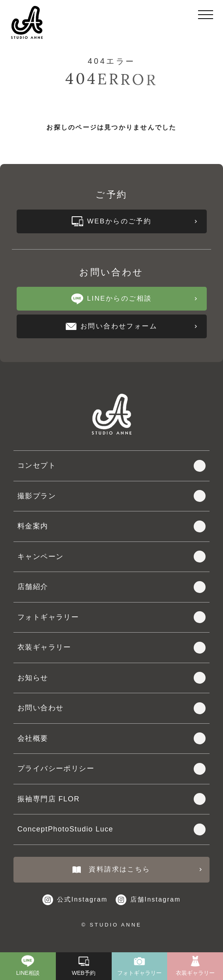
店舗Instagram (148, 900)
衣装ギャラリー (111, 648)
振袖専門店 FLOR (111, 799)
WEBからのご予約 (134, 221)
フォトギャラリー (111, 617)
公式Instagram (75, 900)
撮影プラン (111, 496)
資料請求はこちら (137, 869)
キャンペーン (111, 557)
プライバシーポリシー (111, 769)
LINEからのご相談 (134, 299)
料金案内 (111, 526)
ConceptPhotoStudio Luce (111, 829)
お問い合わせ (111, 708)
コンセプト (111, 466)
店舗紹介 (111, 587)
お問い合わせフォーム (131, 326)
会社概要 (111, 738)
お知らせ (111, 678)
